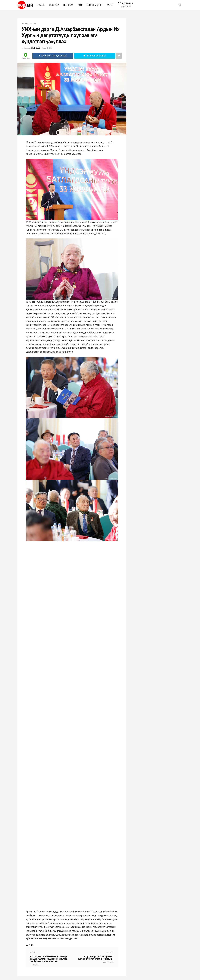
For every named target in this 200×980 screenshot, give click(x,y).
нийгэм (68, 5)
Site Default (35, 48)
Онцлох (25, 23)
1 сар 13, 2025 (47, 48)
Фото (110, 5)
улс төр (54, 5)
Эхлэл (41, 5)
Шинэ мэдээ (95, 5)
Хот (80, 5)
